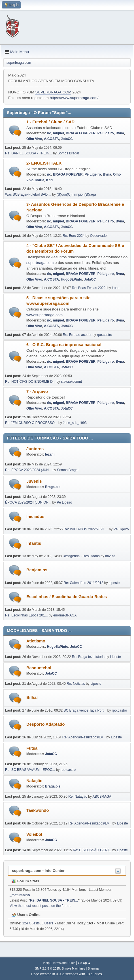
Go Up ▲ (84, 963)
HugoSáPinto (72, 279)
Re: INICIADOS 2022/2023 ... (86, 529)
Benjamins (37, 570)
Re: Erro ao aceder (77, 335)
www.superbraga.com (44, 315)
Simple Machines (73, 968)
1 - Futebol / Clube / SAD (50, 122)
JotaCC (67, 139)
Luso (116, 288)
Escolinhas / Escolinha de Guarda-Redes (67, 597)
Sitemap (93, 968)
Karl (49, 180)
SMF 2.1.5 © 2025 (48, 968)
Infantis (34, 543)
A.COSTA (51, 139)
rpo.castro (104, 335)
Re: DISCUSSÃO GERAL (92, 850)
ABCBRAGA (102, 797)
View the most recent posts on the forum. (41, 906)
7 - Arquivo (37, 391)
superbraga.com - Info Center (38, 871)
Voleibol (34, 834)
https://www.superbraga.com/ (74, 98)
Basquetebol (39, 668)
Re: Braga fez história (88, 657)
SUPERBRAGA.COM (53, 92)
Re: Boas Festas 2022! (89, 288)
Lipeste (114, 583)
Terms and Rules (64, 963)
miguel (59, 133)
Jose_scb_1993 (75, 423)
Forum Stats (25, 881)
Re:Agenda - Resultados (82, 556)
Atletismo (36, 641)
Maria (40, 180)
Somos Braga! (68, 153)
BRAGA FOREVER (81, 133)
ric (49, 133)
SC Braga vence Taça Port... (85, 710)
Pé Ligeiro (106, 133)
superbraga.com (40, 263)
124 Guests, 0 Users (31, 923)
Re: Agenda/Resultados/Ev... (84, 737)
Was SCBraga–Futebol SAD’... (28, 194)
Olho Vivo (34, 139)
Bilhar (32, 697)
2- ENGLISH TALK (44, 163)
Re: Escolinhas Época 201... (26, 615)
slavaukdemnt (71, 382)
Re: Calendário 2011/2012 (84, 583)
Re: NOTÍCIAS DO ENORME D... (30, 382)
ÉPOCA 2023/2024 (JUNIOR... (28, 502)
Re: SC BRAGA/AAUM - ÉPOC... (30, 770)
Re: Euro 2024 (74, 236)
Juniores (35, 449)
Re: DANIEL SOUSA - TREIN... (29, 153)
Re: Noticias (76, 684)
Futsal (32, 748)
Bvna (120, 133)
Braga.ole (53, 487)
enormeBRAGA (65, 615)
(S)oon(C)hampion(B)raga (76, 194)
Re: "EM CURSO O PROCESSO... (31, 423)
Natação (34, 781)
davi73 (110, 556)
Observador (99, 236)
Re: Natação (78, 797)
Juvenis (34, 481)
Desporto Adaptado (45, 724)
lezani (50, 454)
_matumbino (20, 895)
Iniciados (35, 517)
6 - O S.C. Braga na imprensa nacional (64, 345)
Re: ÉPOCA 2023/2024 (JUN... (28, 470)
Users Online (26, 915)
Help (46, 963)
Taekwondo (38, 810)
